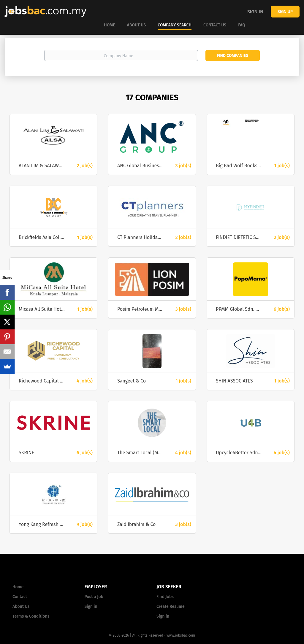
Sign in (255, 12)
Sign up (285, 12)
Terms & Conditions (31, 616)
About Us (21, 606)
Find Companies (233, 56)
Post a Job (94, 597)
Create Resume (171, 606)
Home (18, 587)
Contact (20, 597)
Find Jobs (165, 597)
